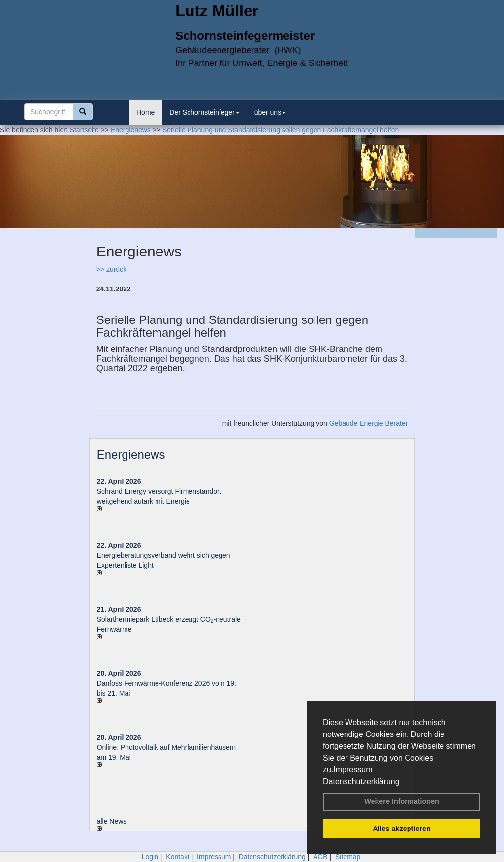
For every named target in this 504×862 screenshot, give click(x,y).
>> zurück (111, 269)
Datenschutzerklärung (361, 782)
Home (145, 112)
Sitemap (348, 857)
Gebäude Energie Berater (369, 423)
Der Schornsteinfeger (204, 112)
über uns (270, 112)
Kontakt (177, 857)
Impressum (353, 770)
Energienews (131, 455)
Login (150, 857)
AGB (320, 857)
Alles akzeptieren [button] (402, 829)
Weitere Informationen (402, 801)
